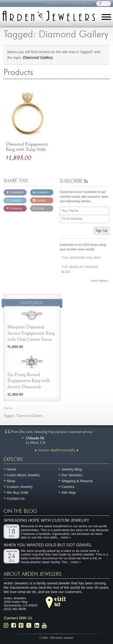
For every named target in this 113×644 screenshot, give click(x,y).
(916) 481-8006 (56, 3)
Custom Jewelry (20, 487)
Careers (68, 487)
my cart (86, 3)
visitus (60, 601)
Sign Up (102, 231)
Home (12, 469)
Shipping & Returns (77, 481)
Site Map (68, 493)
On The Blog (20, 511)
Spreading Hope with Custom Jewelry (46, 521)
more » (66, 538)
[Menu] (106, 18)
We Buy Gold (17, 493)
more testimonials (56, 450)
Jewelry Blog (72, 469)
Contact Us (16, 498)
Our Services (72, 475)
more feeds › (100, 281)
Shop (11, 481)
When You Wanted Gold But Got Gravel (48, 545)
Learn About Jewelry (23, 475)
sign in (74, 3)
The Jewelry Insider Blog (80, 269)
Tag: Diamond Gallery (81, 258)
